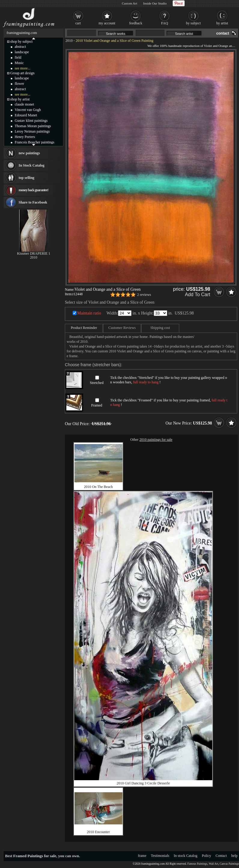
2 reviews (144, 295)
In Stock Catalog (32, 165)
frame (142, 856)
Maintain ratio (89, 313)
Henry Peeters (25, 137)
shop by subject (21, 41)
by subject (194, 23)
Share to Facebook (33, 202)
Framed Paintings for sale (35, 856)
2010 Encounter (98, 832)
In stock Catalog (186, 856)
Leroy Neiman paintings (32, 131)
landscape (22, 52)
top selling (26, 178)
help (234, 856)
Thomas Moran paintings (33, 126)
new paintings (29, 153)
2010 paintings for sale (156, 440)
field (18, 57)
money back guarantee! (33, 190)
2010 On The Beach (98, 487)
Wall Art (213, 864)
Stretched (97, 383)
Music (19, 63)
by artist (222, 23)
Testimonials (160, 856)
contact (223, 33)
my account (107, 23)
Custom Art (130, 3)
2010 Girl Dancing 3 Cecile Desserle (143, 783)
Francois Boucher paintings (35, 142)
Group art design (22, 73)
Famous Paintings (197, 864)
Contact (221, 856)
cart (78, 23)
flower (19, 84)
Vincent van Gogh (28, 110)
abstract (20, 47)
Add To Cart (198, 294)
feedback (136, 23)
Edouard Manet (26, 115)
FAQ (164, 23)
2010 (69, 41)
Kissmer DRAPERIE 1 (34, 253)
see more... (23, 68)
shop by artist (20, 99)
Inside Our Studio (155, 3)
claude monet (24, 104)
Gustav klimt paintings (31, 121)
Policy (206, 856)
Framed (97, 405)
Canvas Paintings (229, 864)
